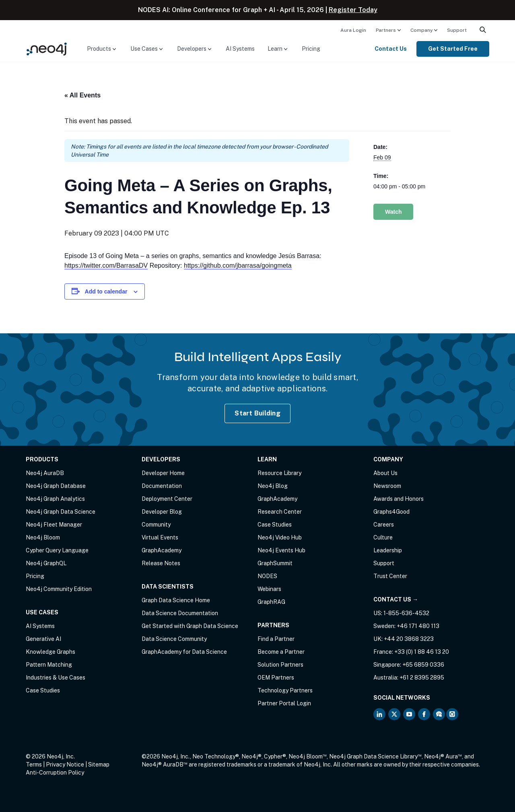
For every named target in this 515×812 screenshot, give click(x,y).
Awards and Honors (399, 499)
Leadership (388, 550)
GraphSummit (275, 563)
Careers (384, 525)
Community (156, 525)
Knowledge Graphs (50, 652)
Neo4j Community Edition (59, 589)
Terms (34, 764)
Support (457, 30)
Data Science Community (174, 639)
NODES (267, 576)
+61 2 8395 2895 (422, 678)
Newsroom (387, 486)
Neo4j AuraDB (45, 473)
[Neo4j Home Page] (47, 49)
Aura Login (353, 30)
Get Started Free (453, 49)
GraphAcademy (162, 550)
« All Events (82, 95)
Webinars (269, 589)
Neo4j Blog (273, 486)
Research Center (280, 512)
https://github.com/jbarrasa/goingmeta (238, 266)
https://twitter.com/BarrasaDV (106, 266)
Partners (386, 30)
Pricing (311, 49)
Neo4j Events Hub (281, 550)
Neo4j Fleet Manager (54, 525)
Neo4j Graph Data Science (61, 512)
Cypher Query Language (57, 550)
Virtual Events (160, 537)
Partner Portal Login (284, 703)
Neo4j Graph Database (56, 486)
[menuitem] (353, 30)
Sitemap (99, 764)
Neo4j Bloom (43, 537)
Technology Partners (285, 690)
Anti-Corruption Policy (55, 773)
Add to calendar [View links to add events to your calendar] (106, 291)
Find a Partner (276, 639)
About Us (385, 473)
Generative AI (43, 639)
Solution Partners (280, 665)
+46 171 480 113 (418, 626)
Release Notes (161, 563)
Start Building (257, 413)
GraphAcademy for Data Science (184, 652)
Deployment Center (167, 499)
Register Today (353, 10)
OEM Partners (276, 678)
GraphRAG (271, 602)
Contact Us (391, 49)
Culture (383, 537)
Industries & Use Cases (56, 678)
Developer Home (163, 473)
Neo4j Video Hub (280, 537)
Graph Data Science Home (176, 600)
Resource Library (279, 473)
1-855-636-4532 (406, 613)
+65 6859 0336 (423, 665)
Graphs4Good (391, 512)
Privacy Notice (65, 764)
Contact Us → (396, 599)
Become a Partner (281, 652)
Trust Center (390, 576)
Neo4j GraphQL (46, 563)
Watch (393, 212)
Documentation (162, 486)
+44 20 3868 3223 (409, 639)
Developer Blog (162, 512)
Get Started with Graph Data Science (190, 626)
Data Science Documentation (180, 613)
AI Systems (240, 49)
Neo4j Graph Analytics (55, 499)
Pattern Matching (49, 665)
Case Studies (43, 690)
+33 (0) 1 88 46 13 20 (422, 652)
